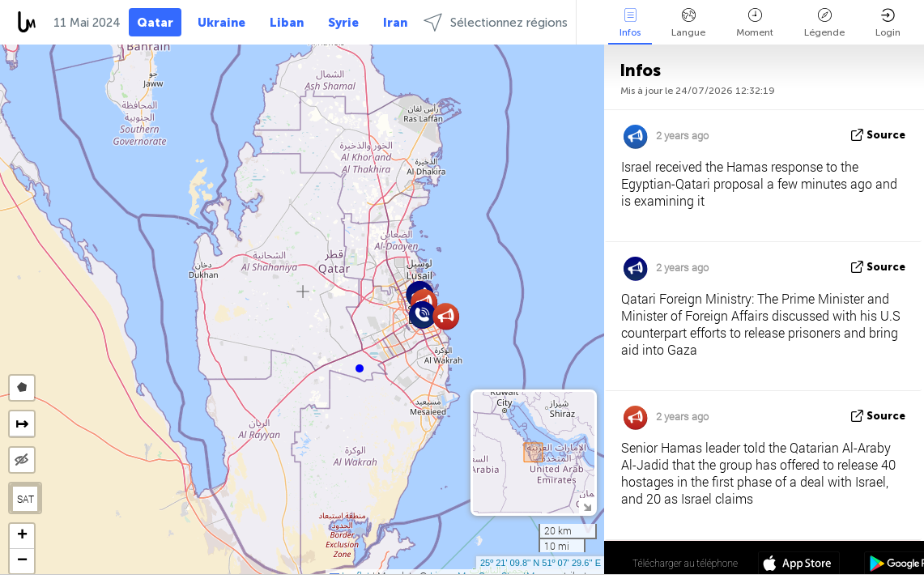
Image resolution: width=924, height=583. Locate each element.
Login (888, 23)
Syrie (343, 23)
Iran (395, 23)
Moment (755, 23)
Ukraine (221, 23)
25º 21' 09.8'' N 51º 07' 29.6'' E (541, 563)
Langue (688, 23)
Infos (630, 23)
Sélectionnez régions (496, 22)
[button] (360, 368)
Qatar (155, 23)
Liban (287, 23)
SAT (26, 499)
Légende (824, 23)
